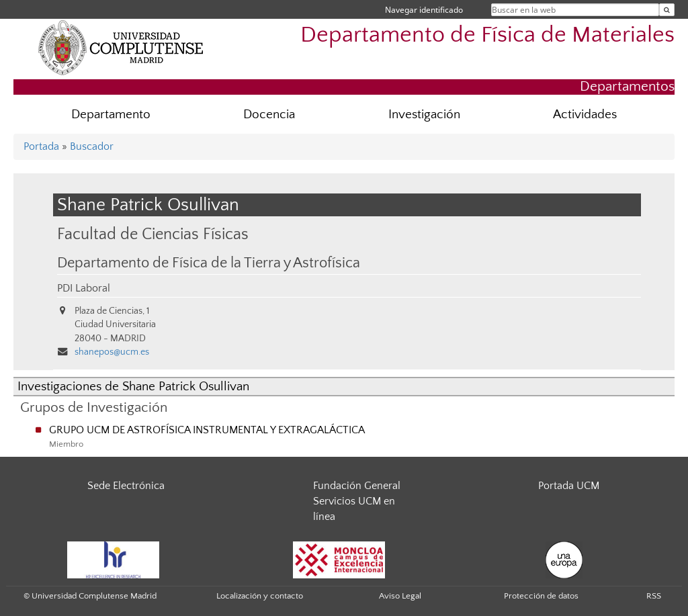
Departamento (111, 115)
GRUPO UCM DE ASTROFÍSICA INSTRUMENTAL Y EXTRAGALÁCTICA (207, 430)
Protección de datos (541, 596)
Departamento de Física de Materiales (487, 35)
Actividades (585, 115)
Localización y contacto (260, 596)
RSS (654, 596)
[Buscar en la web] (667, 10)
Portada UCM (569, 486)
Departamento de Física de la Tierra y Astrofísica (209, 263)
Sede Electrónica (126, 486)
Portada (41, 146)
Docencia (269, 115)
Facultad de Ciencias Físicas (153, 234)
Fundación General (357, 486)
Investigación (424, 115)
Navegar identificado (424, 10)
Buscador (92, 146)
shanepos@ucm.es (112, 352)
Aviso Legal (400, 596)
